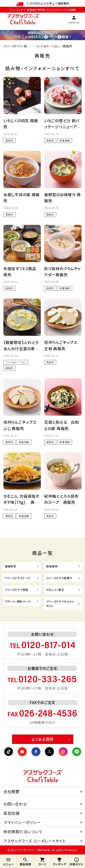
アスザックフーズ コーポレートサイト (35, 841)
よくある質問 (42, 739)
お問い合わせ (15, 804)
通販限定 (11, 566)
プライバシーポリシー (22, 822)
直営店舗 (11, 813)
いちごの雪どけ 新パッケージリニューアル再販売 (62, 127)
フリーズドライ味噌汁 (59, 578)
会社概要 (11, 791)
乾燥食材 (52, 566)
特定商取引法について (23, 832)
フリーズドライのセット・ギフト (61, 604)
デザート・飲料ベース (18, 601)
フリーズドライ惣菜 (16, 590)
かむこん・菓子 (55, 590)
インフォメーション (16, 362)
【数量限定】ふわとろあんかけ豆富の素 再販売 (22, 348)
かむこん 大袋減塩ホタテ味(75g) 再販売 (21, 502)
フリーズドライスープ (17, 578)
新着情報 (65, 140)
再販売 (9, 140)
